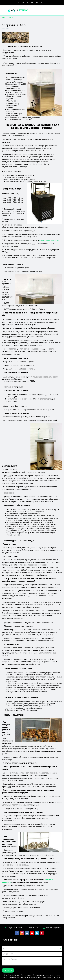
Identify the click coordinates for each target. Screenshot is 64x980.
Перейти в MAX (34, 928)
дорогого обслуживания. (49, 240)
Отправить (8, 970)
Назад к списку (7, 17)
